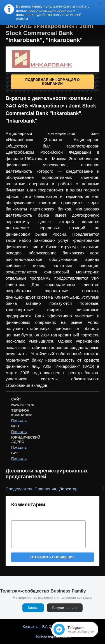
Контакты (31, 627)
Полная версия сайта (53, 636)
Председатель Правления (31, 489)
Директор (68, 489)
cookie (81, 6)
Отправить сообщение (53, 557)
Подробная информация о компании (53, 82)
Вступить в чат (65, 608)
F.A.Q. (47, 627)
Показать (19, 421)
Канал (33, 608)
